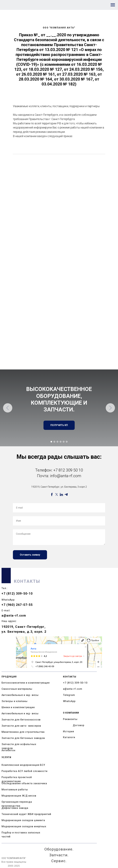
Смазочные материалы (17, 689)
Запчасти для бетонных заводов (23, 738)
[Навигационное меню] (113, 5)
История (69, 731)
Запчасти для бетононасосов (21, 720)
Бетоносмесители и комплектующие (26, 683)
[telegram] (66, 494)
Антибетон (8, 750)
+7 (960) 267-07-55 (17, 605)
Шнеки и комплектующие (18, 707)
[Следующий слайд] (110, 408)
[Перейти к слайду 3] (57, 442)
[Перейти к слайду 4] (61, 442)
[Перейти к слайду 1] (51, 442)
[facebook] (52, 494)
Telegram (69, 695)
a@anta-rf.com (14, 615)
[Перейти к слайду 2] (54, 442)
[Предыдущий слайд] (8, 408)
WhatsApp (69, 701)
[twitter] (57, 494)
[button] (59, 425)
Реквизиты (70, 719)
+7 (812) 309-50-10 (17, 594)
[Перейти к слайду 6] (67, 442)
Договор (79, 725)
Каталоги (69, 737)
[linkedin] (61, 494)
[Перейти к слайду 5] (64, 442)
